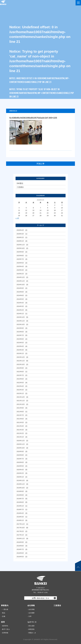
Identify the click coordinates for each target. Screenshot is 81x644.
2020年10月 (21, 448)
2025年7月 (20, 259)
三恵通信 (20, 187)
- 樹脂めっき (32, 633)
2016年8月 (20, 546)
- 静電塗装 (31, 629)
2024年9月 (20, 288)
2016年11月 (21, 538)
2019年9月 (20, 491)
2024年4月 (20, 303)
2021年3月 (20, 430)
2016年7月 (20, 549)
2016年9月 (20, 542)
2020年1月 (20, 477)
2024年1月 (20, 314)
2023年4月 (20, 346)
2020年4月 (20, 470)
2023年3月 (20, 350)
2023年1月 (20, 353)
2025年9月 (20, 252)
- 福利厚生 (5, 626)
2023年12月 (21, 317)
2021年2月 (20, 433)
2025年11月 (21, 245)
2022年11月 (21, 361)
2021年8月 (20, 412)
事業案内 (5, 605)
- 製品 (3, 613)
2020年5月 (20, 466)
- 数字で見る (5, 629)
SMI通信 (20, 183)
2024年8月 (20, 292)
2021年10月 (21, 404)
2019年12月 (21, 480)
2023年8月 (20, 332)
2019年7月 (20, 499)
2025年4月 (20, 266)
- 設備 (3, 616)
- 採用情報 (5, 633)
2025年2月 (20, 274)
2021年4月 (20, 426)
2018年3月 (20, 517)
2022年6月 (20, 379)
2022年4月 (20, 386)
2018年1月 (20, 520)
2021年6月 (20, 419)
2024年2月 (20, 310)
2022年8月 (20, 372)
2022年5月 (20, 383)
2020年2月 (20, 473)
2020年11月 (21, 444)
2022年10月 (21, 364)
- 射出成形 (31, 626)
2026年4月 (20, 230)
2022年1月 (20, 393)
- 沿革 (29, 616)
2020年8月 (20, 455)
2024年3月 (20, 306)
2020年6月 (20, 462)
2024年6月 (20, 295)
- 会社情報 (31, 609)
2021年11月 (21, 401)
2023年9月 (20, 328)
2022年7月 (20, 375)
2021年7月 (20, 415)
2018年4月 (20, 513)
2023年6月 (20, 339)
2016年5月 (20, 557)
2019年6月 (20, 502)
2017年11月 (21, 524)
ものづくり (32, 622)
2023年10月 (21, 324)
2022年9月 (20, 368)
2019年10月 (21, 488)
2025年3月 (20, 270)
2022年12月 (21, 357)
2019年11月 (21, 484)
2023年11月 (21, 321)
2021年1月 (20, 437)
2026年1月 (20, 241)
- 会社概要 (31, 613)
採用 (3, 622)
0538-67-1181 (43, 592)
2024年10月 (21, 285)
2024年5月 (20, 299)
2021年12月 (21, 397)
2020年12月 (21, 441)
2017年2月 (20, 531)
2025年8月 (20, 256)
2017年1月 (20, 535)
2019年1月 (20, 506)
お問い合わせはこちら (41, 598)
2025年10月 (21, 248)
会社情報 (31, 605)
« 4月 (17, 218)
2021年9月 (20, 408)
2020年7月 (20, 459)
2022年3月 (20, 390)
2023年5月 (20, 343)
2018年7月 (20, 509)
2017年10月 (21, 528)
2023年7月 (20, 335)
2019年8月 (20, 495)
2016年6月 (20, 553)
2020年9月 (20, 451)
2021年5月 (20, 422)
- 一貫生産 (5, 609)
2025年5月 (20, 263)
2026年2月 (20, 237)
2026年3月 (20, 234)
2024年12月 (21, 277)
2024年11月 (21, 281)
